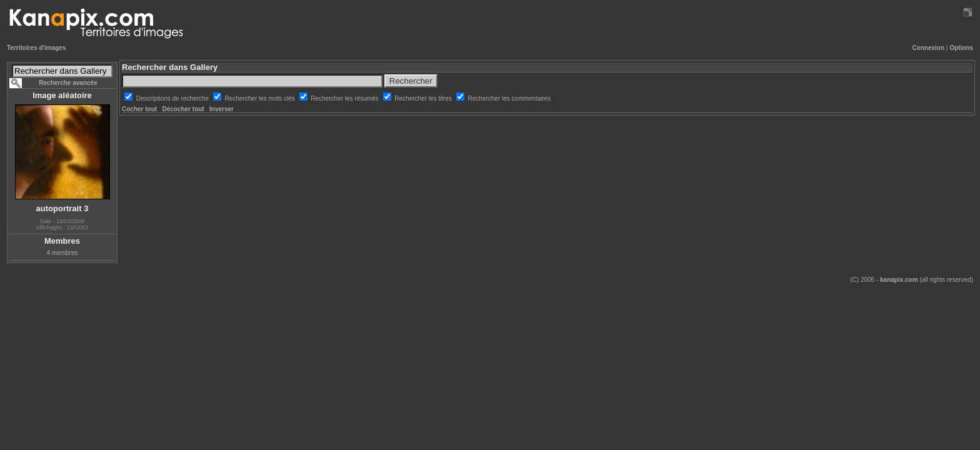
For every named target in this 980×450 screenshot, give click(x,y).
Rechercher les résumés (345, 98)
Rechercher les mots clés (261, 98)
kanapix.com (899, 280)
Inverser (222, 109)
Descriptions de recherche (173, 98)
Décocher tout (183, 109)
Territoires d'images (36, 48)
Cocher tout (139, 109)
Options (961, 48)
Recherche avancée (68, 83)
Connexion (928, 48)
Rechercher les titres (424, 98)
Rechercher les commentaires (510, 98)
